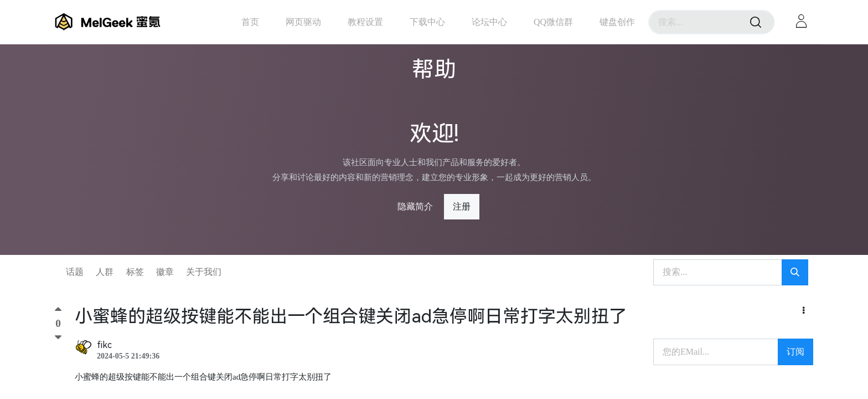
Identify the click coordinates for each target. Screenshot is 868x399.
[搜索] (756, 22)
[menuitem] (250, 22)
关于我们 (204, 272)
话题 (75, 272)
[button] (804, 311)
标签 (135, 272)
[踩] (58, 337)
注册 (462, 206)
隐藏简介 (415, 206)
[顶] (58, 312)
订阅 (795, 352)
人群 (105, 272)
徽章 (165, 272)
